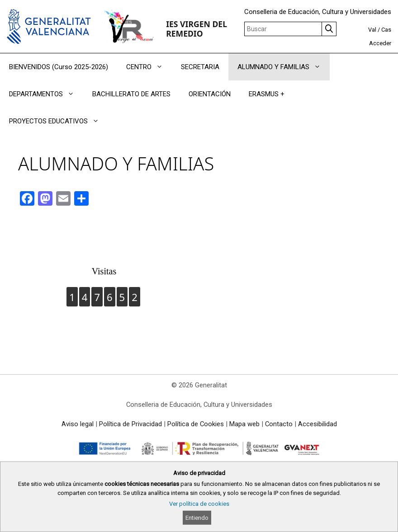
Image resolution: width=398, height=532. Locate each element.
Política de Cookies (196, 424)
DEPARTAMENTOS (46, 94)
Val (372, 30)
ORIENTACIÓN (210, 94)
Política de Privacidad (130, 424)
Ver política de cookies (199, 504)
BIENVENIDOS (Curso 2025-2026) (59, 67)
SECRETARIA (200, 67)
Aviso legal (78, 424)
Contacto (279, 424)
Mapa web (244, 424)
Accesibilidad (317, 424)
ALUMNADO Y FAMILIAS (284, 67)
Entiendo (197, 518)
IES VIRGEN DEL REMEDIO (197, 29)
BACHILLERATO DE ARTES (131, 94)
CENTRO (149, 67)
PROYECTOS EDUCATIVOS (59, 121)
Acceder (380, 43)
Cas (386, 30)
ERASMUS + (267, 94)
